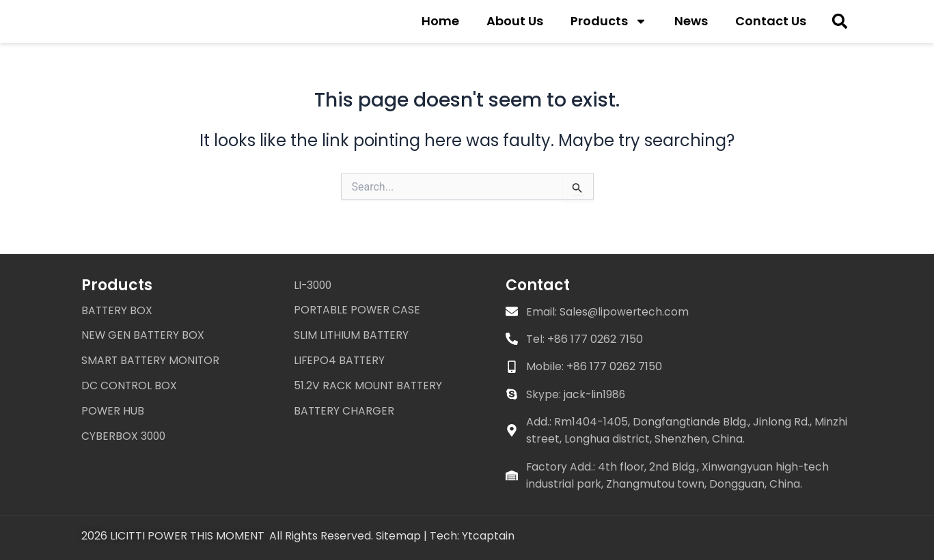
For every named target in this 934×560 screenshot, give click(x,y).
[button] (839, 26)
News (691, 25)
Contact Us (771, 25)
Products (609, 25)
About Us (515, 25)
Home (440, 25)
